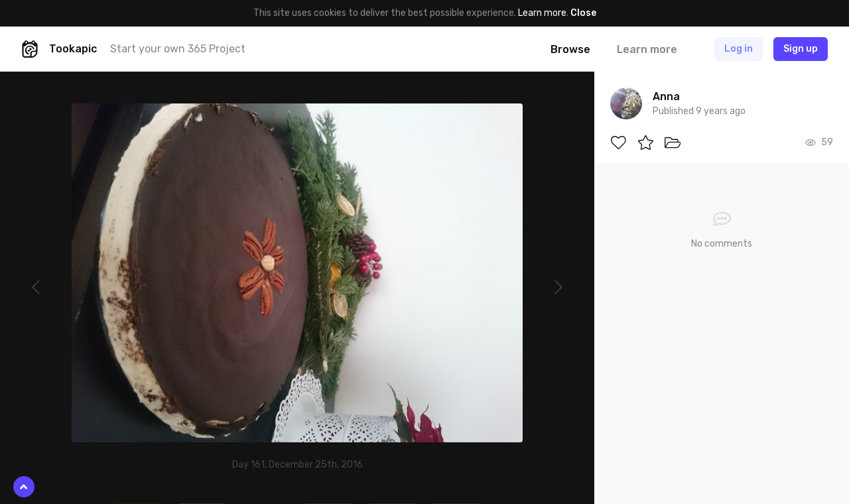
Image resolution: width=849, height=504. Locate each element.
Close (583, 13)
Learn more (542, 13)
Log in (739, 49)
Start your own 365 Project (178, 49)
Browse (570, 49)
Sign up (801, 49)
